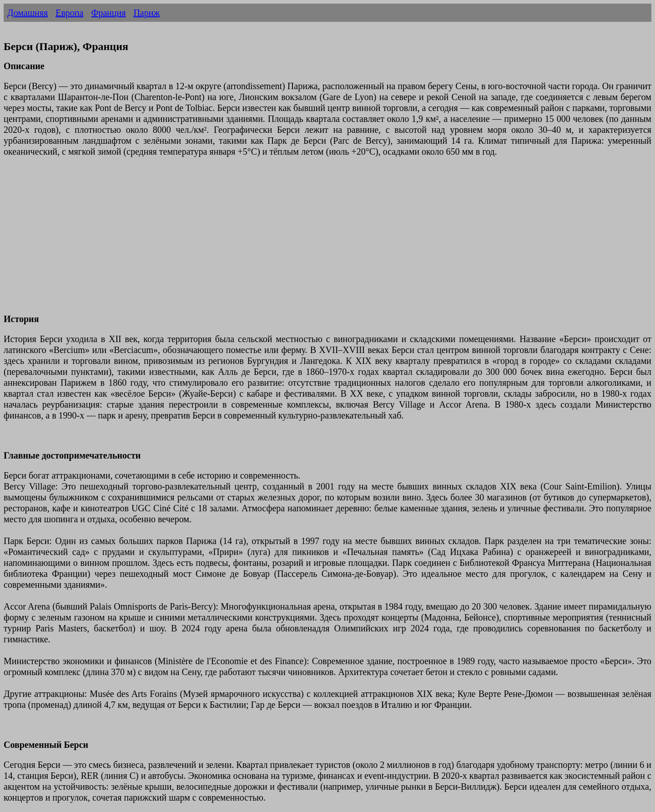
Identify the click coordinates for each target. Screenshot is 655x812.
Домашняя (28, 13)
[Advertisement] (277, 241)
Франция (108, 13)
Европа (69, 13)
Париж (146, 13)
